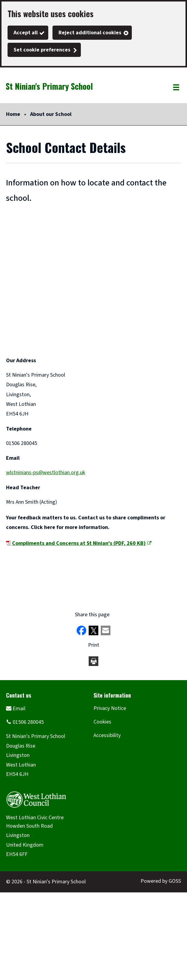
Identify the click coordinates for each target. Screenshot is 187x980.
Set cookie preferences (42, 50)
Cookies (102, 722)
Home (13, 114)
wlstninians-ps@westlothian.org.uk (46, 473)
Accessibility (107, 735)
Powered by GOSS (161, 881)
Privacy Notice (110, 708)
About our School (51, 114)
